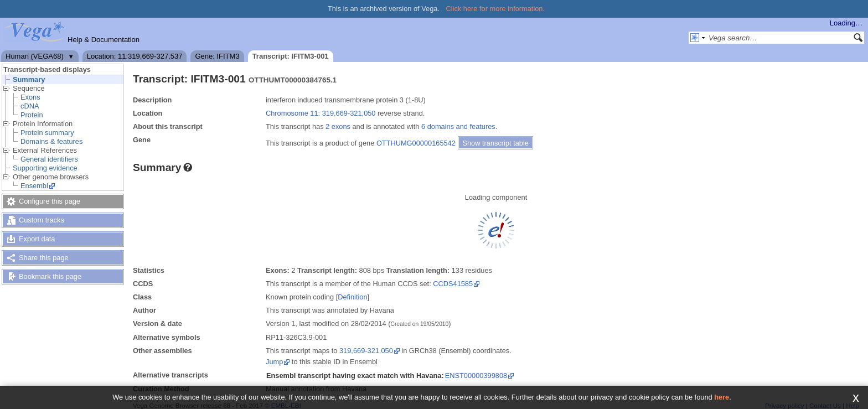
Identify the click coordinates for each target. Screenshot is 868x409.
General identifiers (49, 159)
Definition (352, 297)
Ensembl (34, 186)
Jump (274, 362)
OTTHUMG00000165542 (416, 143)
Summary (29, 79)
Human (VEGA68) (35, 56)
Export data (37, 239)
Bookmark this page (50, 276)
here (722, 397)
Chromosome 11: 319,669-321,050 (321, 113)
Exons (30, 97)
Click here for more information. (496, 9)
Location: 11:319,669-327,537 (135, 56)
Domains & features (51, 141)
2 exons (338, 126)
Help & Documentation (104, 40)
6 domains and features (458, 126)
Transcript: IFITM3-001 (291, 56)
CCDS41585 (453, 284)
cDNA (30, 106)
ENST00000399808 (476, 376)
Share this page (44, 258)
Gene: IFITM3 (217, 56)
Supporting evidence (45, 168)
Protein (32, 115)
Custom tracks (42, 220)
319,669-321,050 (366, 351)
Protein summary (47, 133)
